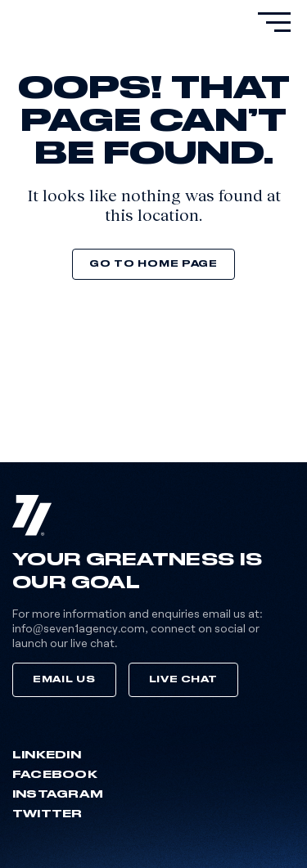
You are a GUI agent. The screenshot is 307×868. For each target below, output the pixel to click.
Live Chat (183, 679)
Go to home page (153, 264)
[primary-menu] (274, 22)
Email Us (64, 679)
